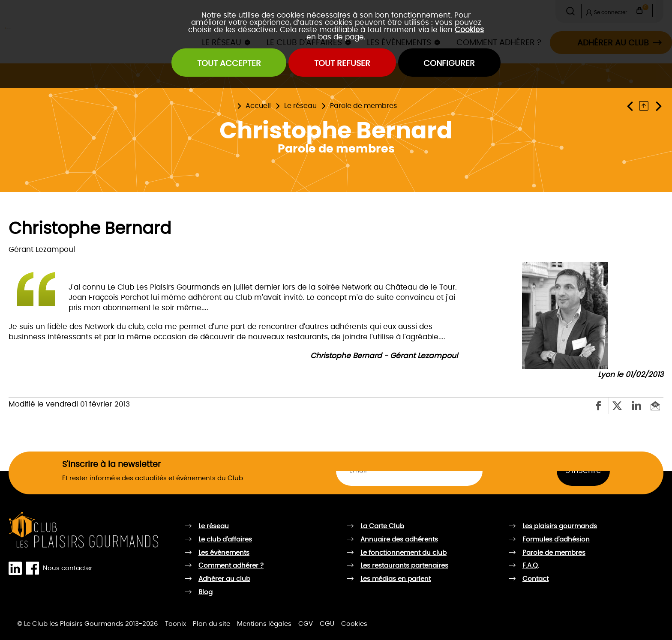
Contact (535, 579)
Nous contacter (68, 568)
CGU (327, 624)
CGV (306, 624)
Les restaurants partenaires (404, 566)
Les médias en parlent (396, 579)
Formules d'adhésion (556, 540)
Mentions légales (264, 624)
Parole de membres (363, 106)
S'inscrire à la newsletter (111, 464)
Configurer (449, 64)
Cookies (469, 30)
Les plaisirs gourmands (560, 526)
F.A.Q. (531, 566)
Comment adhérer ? (231, 566)
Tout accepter (229, 64)
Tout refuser (342, 64)
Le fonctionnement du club (403, 553)
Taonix (175, 624)
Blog (205, 592)
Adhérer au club (224, 579)
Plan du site (211, 624)
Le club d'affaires (225, 540)
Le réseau (300, 106)
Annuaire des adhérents (399, 540)
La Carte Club (382, 526)
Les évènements (224, 553)
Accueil (258, 106)
